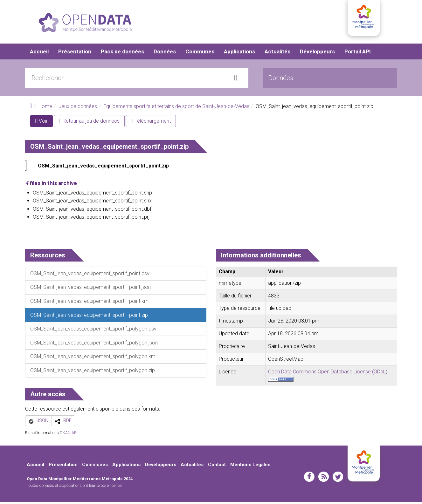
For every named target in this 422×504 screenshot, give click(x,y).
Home (45, 109)
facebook (309, 479)
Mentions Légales (250, 467)
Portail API (358, 54)
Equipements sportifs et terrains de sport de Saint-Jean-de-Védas (176, 109)
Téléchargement (151, 123)
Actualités (277, 54)
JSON (43, 423)
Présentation (75, 54)
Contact (217, 467)
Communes (200, 54)
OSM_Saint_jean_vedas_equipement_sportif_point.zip (103, 168)
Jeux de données (78, 109)
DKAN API (69, 435)
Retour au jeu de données (89, 123)
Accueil (39, 54)
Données (165, 54)
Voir (44, 125)
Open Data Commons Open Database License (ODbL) (328, 374)
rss (324, 479)
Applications (239, 54)
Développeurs (317, 54)
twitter (338, 479)
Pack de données (122, 54)
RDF (67, 423)
